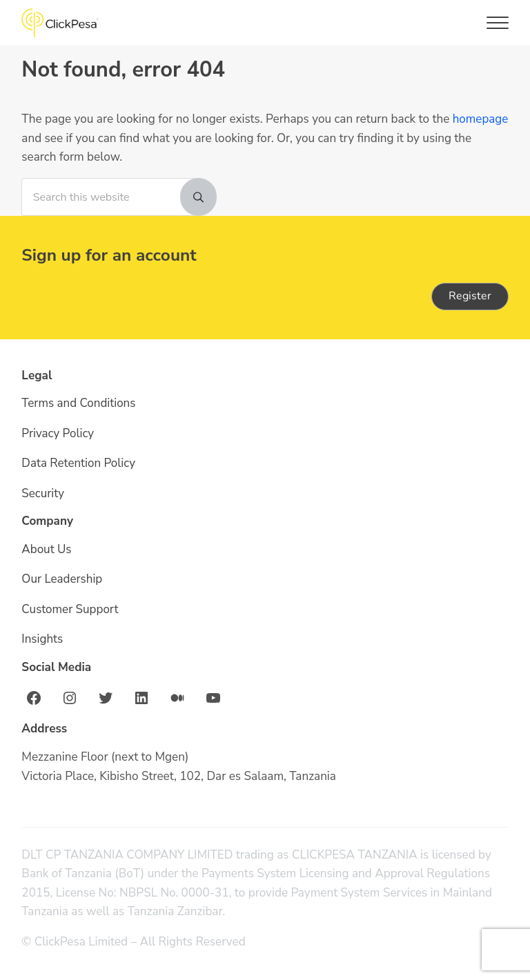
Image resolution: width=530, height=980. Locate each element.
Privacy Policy (58, 433)
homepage (49, 138)
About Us (47, 549)
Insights (42, 640)
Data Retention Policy (79, 463)
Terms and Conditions (79, 404)
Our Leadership (62, 580)
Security (43, 493)
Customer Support (70, 609)
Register (470, 296)
